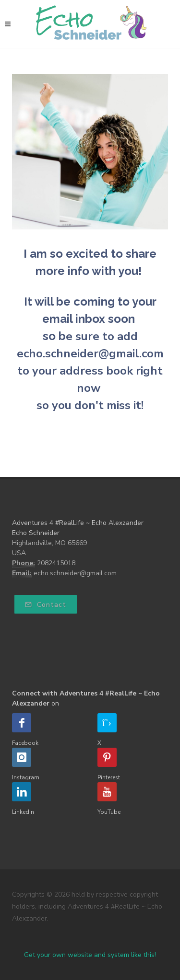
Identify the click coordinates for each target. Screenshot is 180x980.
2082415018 (56, 563)
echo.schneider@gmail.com (75, 573)
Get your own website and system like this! (90, 955)
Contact (46, 605)
